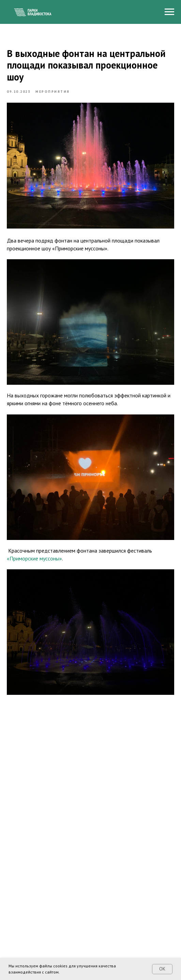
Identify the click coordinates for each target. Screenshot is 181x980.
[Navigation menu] (169, 12)
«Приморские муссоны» (34, 558)
